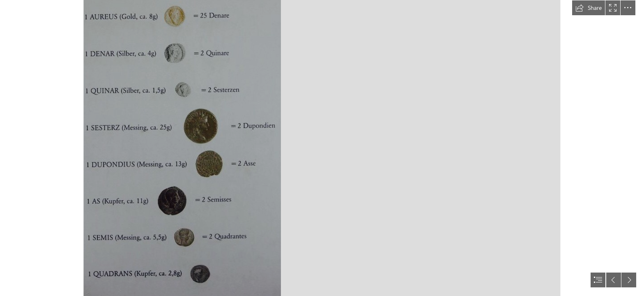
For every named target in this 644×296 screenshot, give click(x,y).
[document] (322, 148)
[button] (589, 8)
